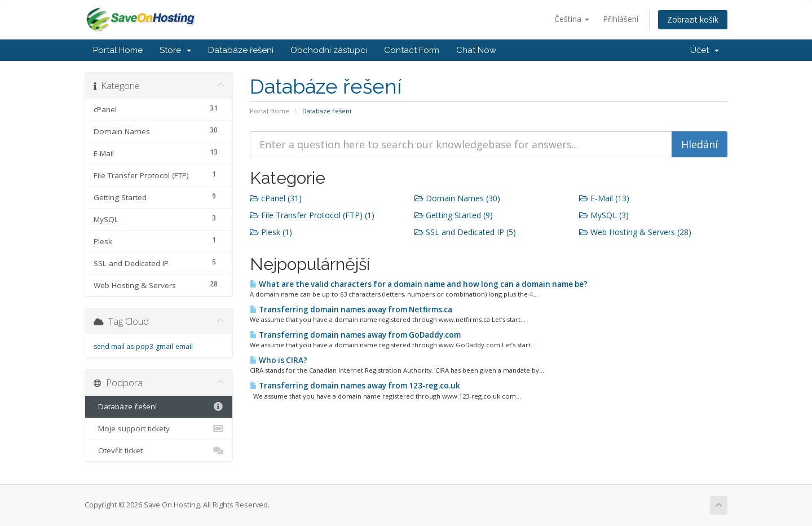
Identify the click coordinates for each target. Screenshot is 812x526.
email (184, 346)
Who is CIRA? (279, 360)
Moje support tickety (159, 428)
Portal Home (118, 50)
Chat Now (476, 50)
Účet (705, 50)
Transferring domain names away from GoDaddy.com (355, 335)
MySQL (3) (604, 215)
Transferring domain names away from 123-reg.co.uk (355, 386)
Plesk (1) (271, 232)
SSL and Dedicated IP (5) (465, 232)
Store (175, 50)
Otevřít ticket (159, 450)
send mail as (114, 346)
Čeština (572, 19)
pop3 (145, 346)
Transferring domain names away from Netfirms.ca (351, 310)
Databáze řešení (241, 50)
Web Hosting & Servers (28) (635, 232)
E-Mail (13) (604, 198)
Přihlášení (621, 19)
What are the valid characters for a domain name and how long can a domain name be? (419, 284)
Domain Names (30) (457, 198)
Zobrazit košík (693, 19)
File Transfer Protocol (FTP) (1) (312, 215)
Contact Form (412, 50)
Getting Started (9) (454, 215)
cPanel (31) (276, 198)
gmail (164, 346)
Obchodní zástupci (329, 50)
